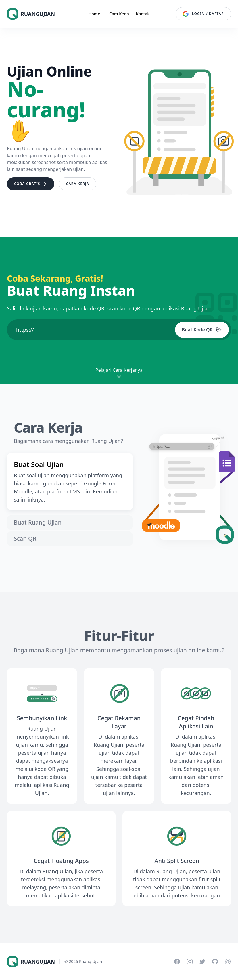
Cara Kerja (119, 14)
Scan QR (25, 538)
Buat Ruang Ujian (38, 522)
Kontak (143, 14)
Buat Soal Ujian (39, 464)
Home (94, 14)
